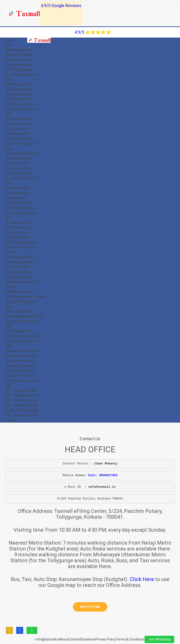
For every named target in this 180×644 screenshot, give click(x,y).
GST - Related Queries (22, 400)
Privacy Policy (106, 639)
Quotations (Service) (21, 366)
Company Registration (22, 153)
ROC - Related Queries (22, 405)
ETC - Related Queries (22, 415)
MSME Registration (20, 292)
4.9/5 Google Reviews (61, 6)
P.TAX (10, 252)
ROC (9, 149)
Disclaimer (88, 639)
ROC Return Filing (18, 158)
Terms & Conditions (130, 639)
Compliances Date (19, 65)
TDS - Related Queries (22, 395)
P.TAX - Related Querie (22, 410)
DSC (9, 326)
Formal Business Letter (23, 381)
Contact (11, 420)
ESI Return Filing (17, 193)
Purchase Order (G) (20, 371)
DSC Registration (18, 331)
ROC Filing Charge (19, 173)
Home (10, 40)
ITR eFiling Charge (19, 70)
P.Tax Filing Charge (19, 277)
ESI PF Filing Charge (20, 208)
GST (9, 114)
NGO (9, 306)
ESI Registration (17, 188)
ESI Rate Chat (16, 198)
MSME (10, 287)
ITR (8, 45)
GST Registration (18, 119)
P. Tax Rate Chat (18, 267)
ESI (8, 183)
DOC (9, 346)
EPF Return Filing (18, 228)
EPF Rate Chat (16, 232)
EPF (8, 218)
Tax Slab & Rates (18, 60)
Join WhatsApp (159, 639)
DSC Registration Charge (24, 336)
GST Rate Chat (17, 129)
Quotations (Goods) (20, 361)
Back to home (90, 607)
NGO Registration (18, 311)
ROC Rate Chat (17, 163)
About (64, 639)
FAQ (9, 385)
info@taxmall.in (47, 639)
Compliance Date (18, 99)
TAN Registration (18, 84)
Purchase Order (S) (20, 376)
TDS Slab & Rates (19, 94)
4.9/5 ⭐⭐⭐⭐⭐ (93, 32)
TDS (9, 79)
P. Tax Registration (19, 257)
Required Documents (21, 341)
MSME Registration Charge (26, 297)
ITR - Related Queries (21, 390)
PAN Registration (18, 50)
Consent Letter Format (22, 351)
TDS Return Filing (18, 89)
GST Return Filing (18, 124)
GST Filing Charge (19, 139)
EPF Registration (18, 223)
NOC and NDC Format (21, 356)
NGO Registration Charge (24, 316)
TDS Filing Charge (19, 104)
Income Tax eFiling (19, 55)
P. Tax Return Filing (19, 262)
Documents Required (21, 75)
